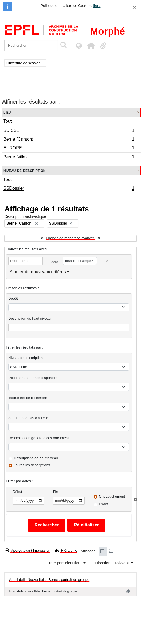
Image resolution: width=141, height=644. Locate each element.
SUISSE (69, 131)
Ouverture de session (24, 63)
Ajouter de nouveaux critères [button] (38, 272)
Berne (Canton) (69, 140)
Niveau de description (24, 170)
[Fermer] (135, 8)
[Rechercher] (31, 45)
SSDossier (69, 189)
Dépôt (13, 298)
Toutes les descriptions (32, 465)
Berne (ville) (69, 158)
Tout (7, 121)
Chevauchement (112, 496)
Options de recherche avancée (70, 238)
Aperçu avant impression (28, 550)
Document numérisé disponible (33, 378)
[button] (91, 46)
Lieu (7, 112)
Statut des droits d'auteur (28, 418)
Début (17, 492)
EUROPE (69, 149)
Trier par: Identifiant (65, 563)
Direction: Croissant (112, 563)
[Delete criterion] (107, 261)
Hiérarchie (66, 550)
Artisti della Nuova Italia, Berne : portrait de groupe (49, 580)
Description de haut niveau (29, 318)
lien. (97, 6)
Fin (56, 492)
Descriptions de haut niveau (36, 458)
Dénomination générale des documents (39, 438)
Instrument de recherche (28, 398)
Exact (103, 504)
